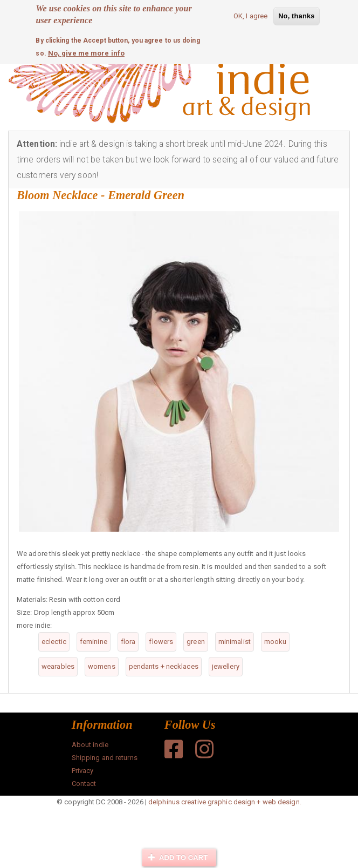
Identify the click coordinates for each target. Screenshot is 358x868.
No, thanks (296, 14)
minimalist (235, 642)
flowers (161, 642)
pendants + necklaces (164, 666)
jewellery (226, 666)
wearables (58, 666)
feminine (94, 642)
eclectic (54, 642)
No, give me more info (86, 51)
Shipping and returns (105, 758)
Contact (84, 784)
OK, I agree (250, 14)
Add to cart (178, 857)
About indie (90, 745)
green (196, 642)
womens (102, 666)
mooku (276, 642)
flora (128, 642)
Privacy (83, 771)
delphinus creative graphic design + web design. (225, 802)
